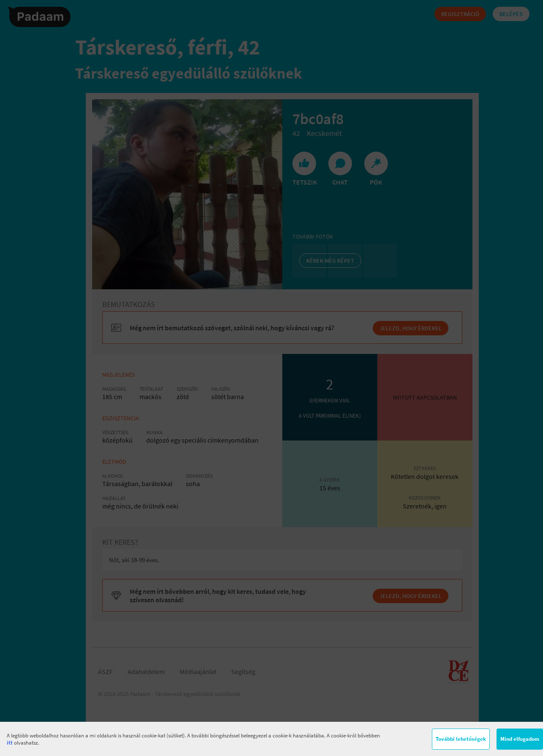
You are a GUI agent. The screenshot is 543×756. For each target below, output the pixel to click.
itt (10, 743)
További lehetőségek (461, 739)
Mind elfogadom (520, 739)
